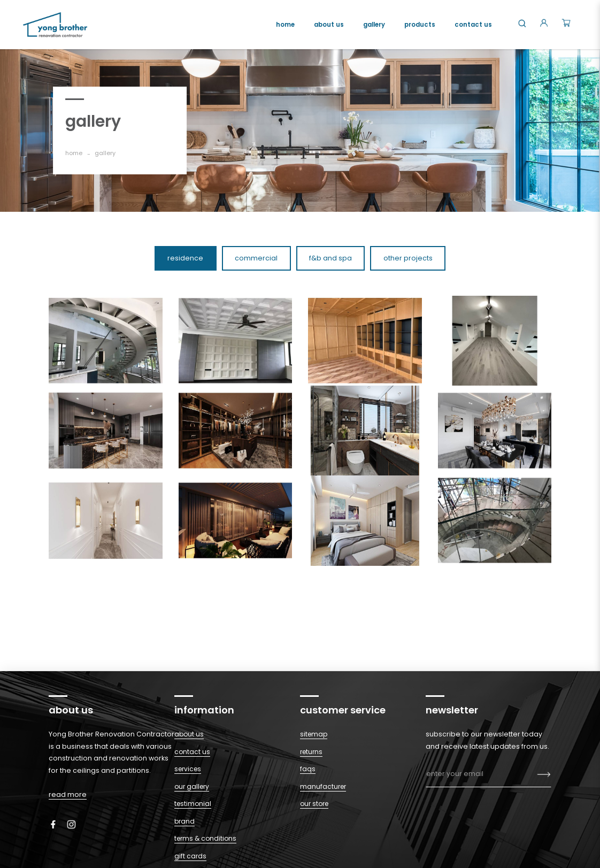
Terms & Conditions (205, 838)
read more (68, 794)
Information (204, 710)
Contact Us (192, 752)
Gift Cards (190, 856)
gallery (105, 153)
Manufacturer (323, 786)
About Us (189, 734)
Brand (184, 821)
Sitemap (314, 734)
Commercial (256, 258)
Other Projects (408, 258)
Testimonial (193, 804)
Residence (185, 258)
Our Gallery (192, 786)
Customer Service (343, 710)
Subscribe (544, 775)
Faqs (308, 769)
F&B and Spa (330, 258)
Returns (311, 752)
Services (188, 769)
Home (74, 153)
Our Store (314, 804)
